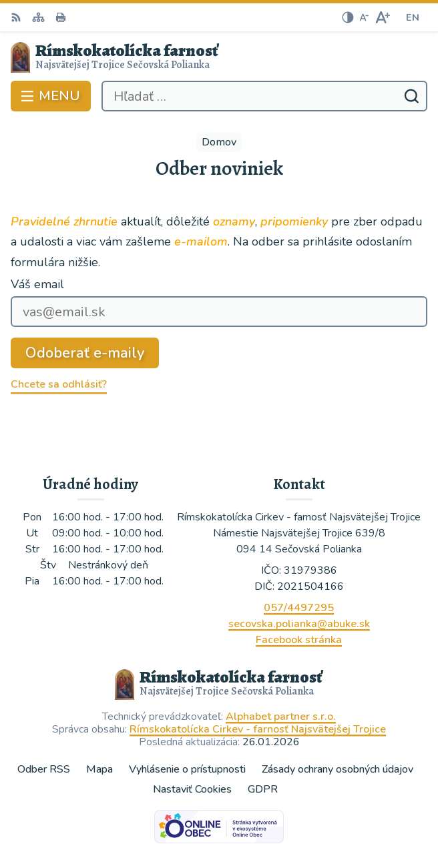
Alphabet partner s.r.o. (281, 717)
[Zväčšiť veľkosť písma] (382, 17)
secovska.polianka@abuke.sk (299, 624)
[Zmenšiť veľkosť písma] (364, 17)
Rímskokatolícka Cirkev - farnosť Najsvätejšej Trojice (258, 729)
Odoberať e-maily (85, 353)
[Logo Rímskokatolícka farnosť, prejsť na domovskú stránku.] (219, 57)
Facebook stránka (299, 640)
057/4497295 (299, 608)
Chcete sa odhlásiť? (59, 384)
